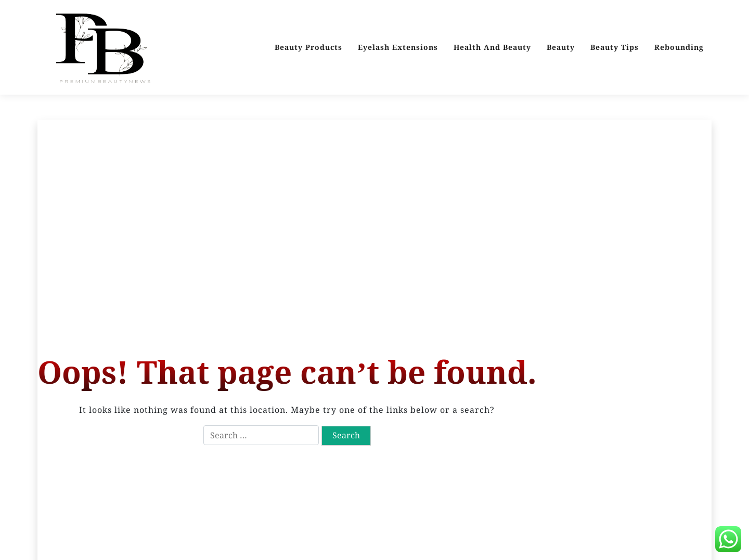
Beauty (561, 47)
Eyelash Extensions (398, 47)
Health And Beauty (492, 47)
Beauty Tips (615, 47)
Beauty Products (308, 47)
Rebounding (679, 47)
